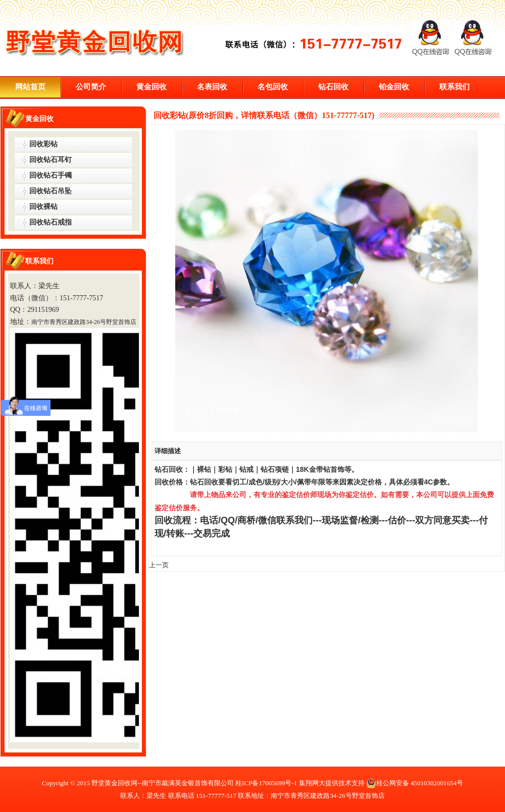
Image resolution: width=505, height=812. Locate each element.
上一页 (159, 565)
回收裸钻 (43, 207)
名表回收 (212, 87)
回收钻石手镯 (50, 175)
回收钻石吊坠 (50, 191)
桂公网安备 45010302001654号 (415, 783)
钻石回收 (333, 87)
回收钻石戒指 (50, 222)
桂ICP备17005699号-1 (266, 783)
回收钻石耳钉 (50, 160)
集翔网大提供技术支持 (332, 783)
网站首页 (30, 87)
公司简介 (91, 87)
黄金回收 (151, 87)
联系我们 (454, 87)
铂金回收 (394, 87)
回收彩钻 (43, 144)
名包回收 (273, 87)
